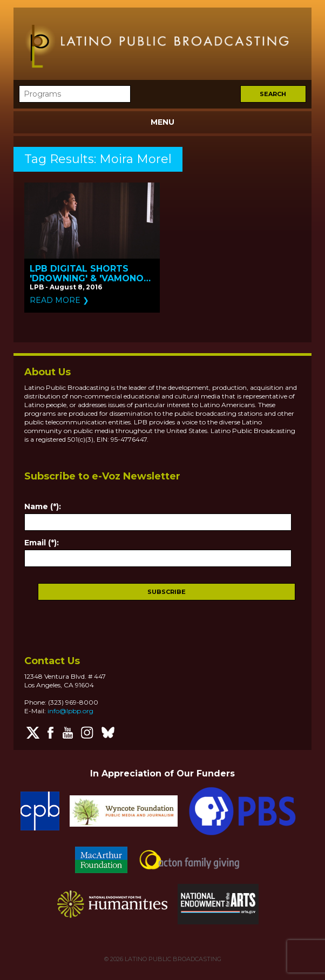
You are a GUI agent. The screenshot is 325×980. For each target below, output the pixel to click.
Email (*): (42, 543)
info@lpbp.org (70, 711)
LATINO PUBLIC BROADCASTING (172, 959)
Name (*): (43, 506)
